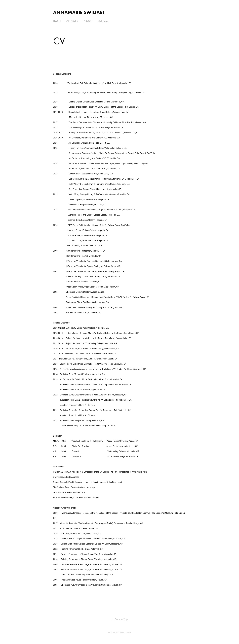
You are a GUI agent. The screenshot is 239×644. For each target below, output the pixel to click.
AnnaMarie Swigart (79, 12)
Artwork (72, 21)
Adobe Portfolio (125, 632)
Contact (103, 21)
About (88, 21)
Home (57, 21)
